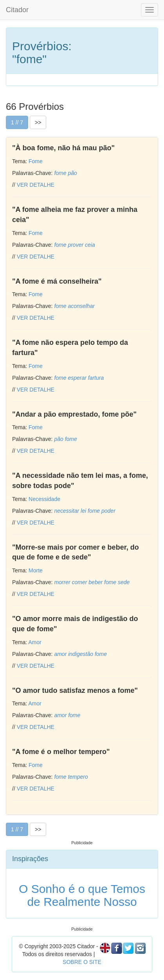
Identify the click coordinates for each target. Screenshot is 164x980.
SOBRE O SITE (82, 962)
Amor (35, 642)
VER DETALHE (36, 185)
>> (38, 122)
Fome (36, 161)
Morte (36, 570)
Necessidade (44, 499)
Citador (17, 10)
